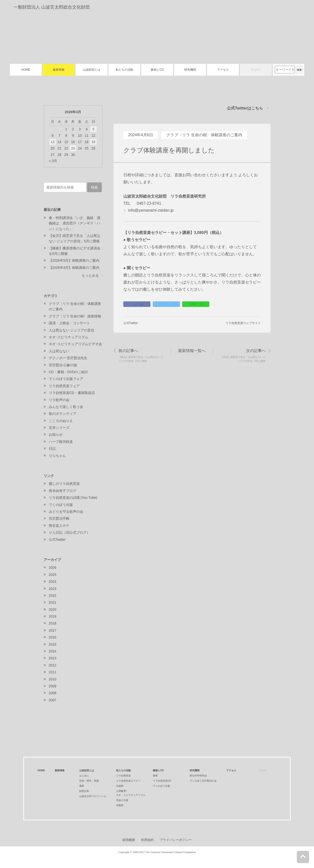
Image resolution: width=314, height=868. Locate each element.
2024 (53, 582)
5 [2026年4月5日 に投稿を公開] (93, 129)
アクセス (223, 70)
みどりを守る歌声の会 (66, 512)
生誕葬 (120, 786)
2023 (53, 589)
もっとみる (90, 275)
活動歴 (120, 805)
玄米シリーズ (59, 428)
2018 (53, 623)
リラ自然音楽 (123, 776)
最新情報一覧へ (192, 351)
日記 (52, 448)
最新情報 (59, 70)
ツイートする (168, 304)
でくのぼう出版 (61, 505)
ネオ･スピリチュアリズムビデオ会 (75, 344)
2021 (53, 602)
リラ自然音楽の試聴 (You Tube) (73, 498)
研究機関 (190, 70)
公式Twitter (131, 323)
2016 (53, 637)
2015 (53, 644)
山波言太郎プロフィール (93, 796)
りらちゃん (57, 456)
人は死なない (59, 351)
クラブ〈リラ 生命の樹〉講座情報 (75, 316)
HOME (26, 70)
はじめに (84, 776)
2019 (53, 616)
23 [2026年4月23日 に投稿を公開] (73, 148)
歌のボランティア (63, 414)
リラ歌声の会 (59, 400)
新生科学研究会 (198, 776)
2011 (53, 672)
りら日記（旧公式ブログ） (69, 532)
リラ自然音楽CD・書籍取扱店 (72, 393)
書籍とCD (157, 70)
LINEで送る (198, 304)
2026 (53, 568)
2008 (53, 693)
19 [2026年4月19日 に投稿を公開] (93, 142)
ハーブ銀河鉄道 (61, 442)
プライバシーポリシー (176, 840)
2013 (53, 658)
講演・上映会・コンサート (69, 323)
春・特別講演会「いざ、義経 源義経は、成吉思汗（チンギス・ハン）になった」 (75, 223)
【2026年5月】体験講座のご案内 (74, 260)
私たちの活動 (124, 70)
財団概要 (129, 840)
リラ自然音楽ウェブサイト (243, 323)
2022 (53, 596)
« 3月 (53, 161)
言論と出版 (122, 800)
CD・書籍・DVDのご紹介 (69, 372)
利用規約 (147, 840)
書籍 (155, 776)
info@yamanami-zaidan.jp (151, 210)
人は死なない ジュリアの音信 (72, 330)
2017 (53, 630)
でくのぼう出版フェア (66, 379)
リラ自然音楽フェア (64, 386)
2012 (53, 665)
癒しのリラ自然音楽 (64, 484)
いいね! (139, 304)
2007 (53, 700)
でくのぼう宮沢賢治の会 (203, 781)
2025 (53, 575)
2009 (53, 686)
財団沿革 (84, 791)
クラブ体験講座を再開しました (169, 150)
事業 (82, 786)
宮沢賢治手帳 (59, 518)
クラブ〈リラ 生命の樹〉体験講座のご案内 (204, 135)
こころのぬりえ (61, 421)
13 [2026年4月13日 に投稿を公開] (53, 142)
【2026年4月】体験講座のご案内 (74, 268)
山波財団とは (92, 70)
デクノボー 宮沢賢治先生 (68, 358)
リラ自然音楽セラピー (128, 781)
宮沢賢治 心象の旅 (63, 365)
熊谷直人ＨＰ (59, 526)
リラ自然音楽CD (162, 781)
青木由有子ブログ (63, 491)
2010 (53, 679)
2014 (53, 651)
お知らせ (56, 434)
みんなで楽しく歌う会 (66, 407)
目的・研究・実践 (89, 781)
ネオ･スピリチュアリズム (69, 337)
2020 (53, 610)
